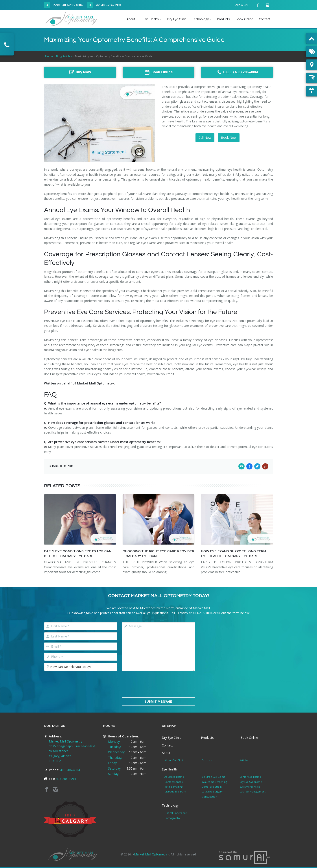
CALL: (237, 72)
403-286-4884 (72, 5)
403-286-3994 (111, 5)
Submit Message (158, 701)
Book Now (229, 138)
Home (49, 56)
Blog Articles (64, 56)
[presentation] (158, 683)
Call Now (205, 138)
